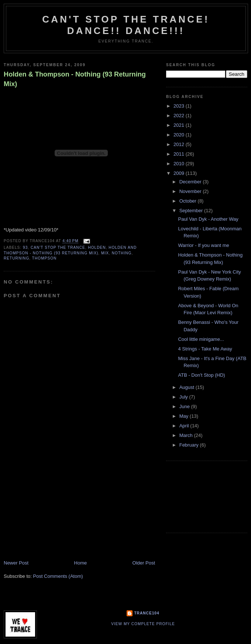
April (185, 426)
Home (81, 563)
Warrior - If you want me (203, 245)
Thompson (44, 258)
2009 (180, 173)
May (185, 416)
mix (105, 253)
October (189, 201)
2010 (180, 164)
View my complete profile (143, 624)
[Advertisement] (59, 508)
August (188, 387)
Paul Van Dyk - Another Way (208, 219)
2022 (180, 116)
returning (16, 258)
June (185, 406)
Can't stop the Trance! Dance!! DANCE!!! (126, 25)
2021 (180, 125)
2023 (180, 106)
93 (25, 248)
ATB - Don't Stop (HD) (201, 375)
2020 (180, 135)
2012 (180, 144)
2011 (180, 154)
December (191, 182)
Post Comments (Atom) (58, 576)
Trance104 (147, 613)
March (187, 435)
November (191, 191)
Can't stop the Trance (58, 248)
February (190, 445)
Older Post (144, 563)
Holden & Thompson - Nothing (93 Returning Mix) (75, 79)
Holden (97, 248)
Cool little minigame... (201, 339)
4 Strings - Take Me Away (205, 349)
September (192, 211)
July (184, 397)
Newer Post (16, 563)
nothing (122, 253)
